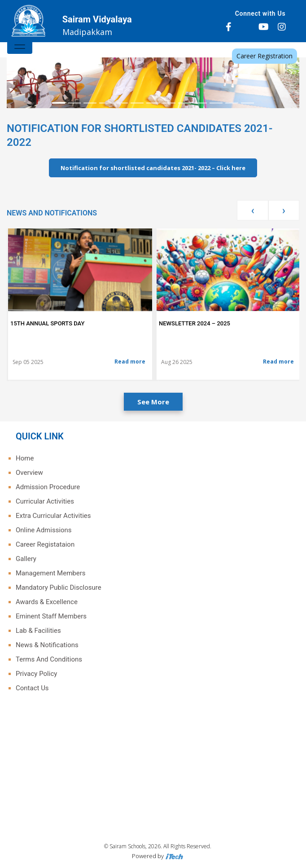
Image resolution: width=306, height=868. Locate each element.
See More (153, 402)
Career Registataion (45, 544)
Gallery (26, 559)
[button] (29, 57)
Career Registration (264, 56)
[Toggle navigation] (20, 45)
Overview (29, 473)
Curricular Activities (45, 501)
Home (25, 458)
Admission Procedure (48, 487)
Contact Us (32, 688)
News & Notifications (47, 645)
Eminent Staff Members (51, 616)
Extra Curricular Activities (53, 516)
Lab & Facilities (38, 631)
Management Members (51, 573)
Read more (130, 362)
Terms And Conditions (49, 659)
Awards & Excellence (47, 602)
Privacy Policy (36, 674)
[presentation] (252, 210)
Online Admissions (44, 530)
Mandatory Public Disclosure (59, 587)
